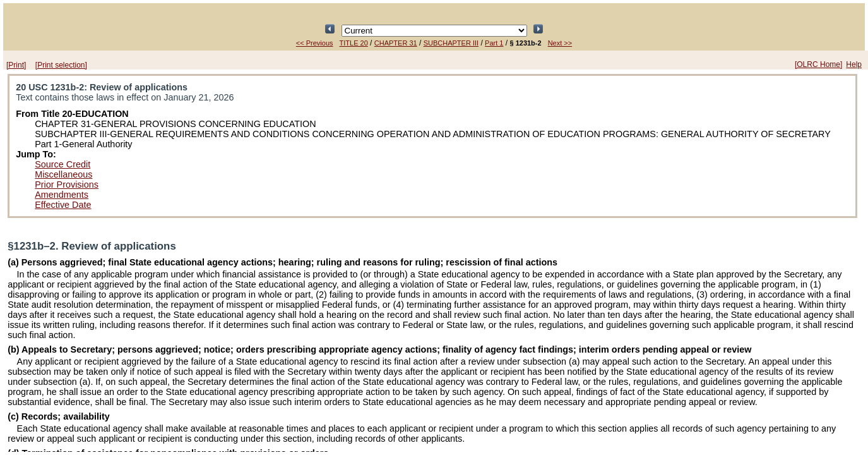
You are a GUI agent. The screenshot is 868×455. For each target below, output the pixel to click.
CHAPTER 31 (396, 43)
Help (854, 64)
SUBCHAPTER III (451, 43)
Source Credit (62, 164)
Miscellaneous (63, 174)
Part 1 (494, 43)
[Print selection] (61, 65)
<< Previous (315, 43)
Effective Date (63, 205)
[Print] (16, 65)
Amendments (62, 195)
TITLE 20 (354, 43)
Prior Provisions (67, 185)
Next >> (560, 43)
